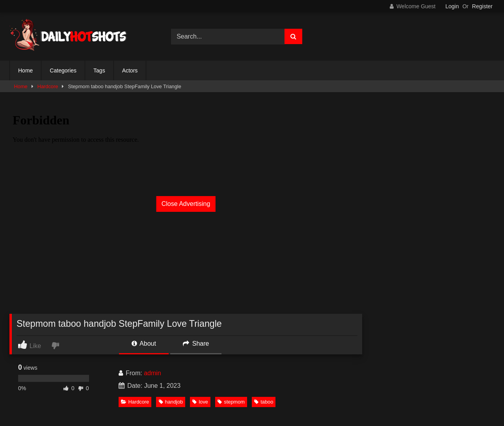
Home (25, 70)
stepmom (231, 402)
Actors (130, 70)
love (200, 402)
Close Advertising (186, 204)
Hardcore (48, 86)
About (144, 344)
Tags (99, 70)
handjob (171, 402)
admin (153, 373)
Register (482, 6)
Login (452, 6)
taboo (264, 402)
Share (196, 344)
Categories (63, 70)
